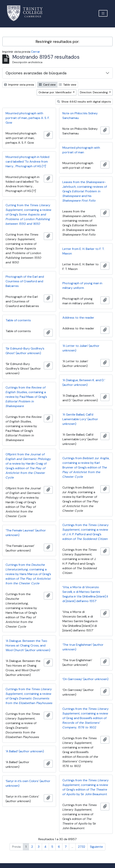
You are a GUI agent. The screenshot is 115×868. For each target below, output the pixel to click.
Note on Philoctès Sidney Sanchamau (80, 116)
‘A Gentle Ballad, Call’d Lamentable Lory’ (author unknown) (80, 419)
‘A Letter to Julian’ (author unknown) (81, 348)
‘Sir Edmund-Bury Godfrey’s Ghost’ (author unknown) (25, 351)
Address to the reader (78, 318)
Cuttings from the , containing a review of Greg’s (29, 696)
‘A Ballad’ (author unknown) (25, 751)
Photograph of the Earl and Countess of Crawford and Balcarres (25, 281)
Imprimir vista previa (19, 85)
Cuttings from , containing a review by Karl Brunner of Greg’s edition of (86, 467)
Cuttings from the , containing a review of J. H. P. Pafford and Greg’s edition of (86, 532)
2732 (82, 847)
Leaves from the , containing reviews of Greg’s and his (85, 191)
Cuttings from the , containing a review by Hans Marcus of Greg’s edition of (28, 574)
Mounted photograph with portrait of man (81, 150)
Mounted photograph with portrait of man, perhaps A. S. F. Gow (28, 118)
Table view (68, 85)
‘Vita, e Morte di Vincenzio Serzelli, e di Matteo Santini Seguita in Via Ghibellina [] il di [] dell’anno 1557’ (85, 594)
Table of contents (18, 320)
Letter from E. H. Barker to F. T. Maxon (83, 251)
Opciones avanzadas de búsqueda (36, 73)
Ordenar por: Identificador (55, 92)
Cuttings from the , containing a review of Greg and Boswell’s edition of (86, 718)
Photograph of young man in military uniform (82, 286)
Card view (47, 85)
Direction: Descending (94, 92)
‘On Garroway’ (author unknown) (85, 679)
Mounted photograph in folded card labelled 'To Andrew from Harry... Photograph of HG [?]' (27, 162)
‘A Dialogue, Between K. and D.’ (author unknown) (84, 382)
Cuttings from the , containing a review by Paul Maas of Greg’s (26, 397)
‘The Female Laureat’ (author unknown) (26, 533)
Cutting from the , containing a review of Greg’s (28, 214)
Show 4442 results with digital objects (84, 102)
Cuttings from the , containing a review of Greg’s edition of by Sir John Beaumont (86, 787)
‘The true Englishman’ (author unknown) (83, 647)
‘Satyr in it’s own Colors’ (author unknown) (28, 783)
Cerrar (36, 52)
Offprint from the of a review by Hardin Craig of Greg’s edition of (28, 466)
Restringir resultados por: (57, 42)
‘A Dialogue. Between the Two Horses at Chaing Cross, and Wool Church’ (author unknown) (28, 645)
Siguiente (96, 847)
